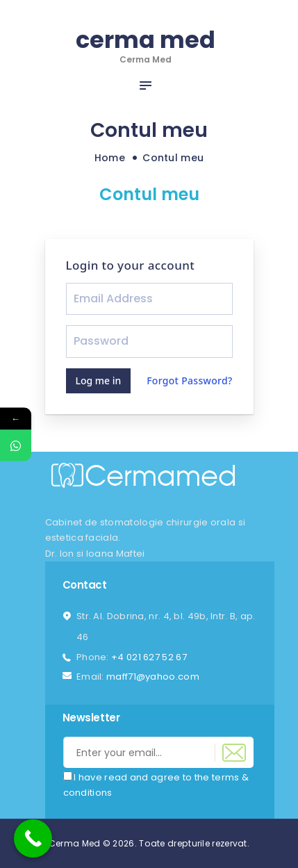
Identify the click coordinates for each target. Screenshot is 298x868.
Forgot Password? (189, 380)
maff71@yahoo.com (153, 677)
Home (110, 158)
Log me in (99, 380)
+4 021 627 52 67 (149, 657)
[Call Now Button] (33, 838)
